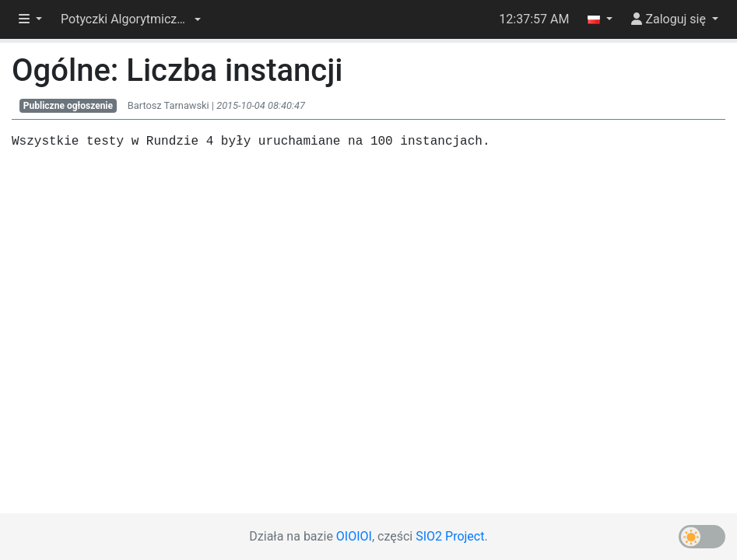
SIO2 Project (450, 536)
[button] (131, 19)
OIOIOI (354, 536)
